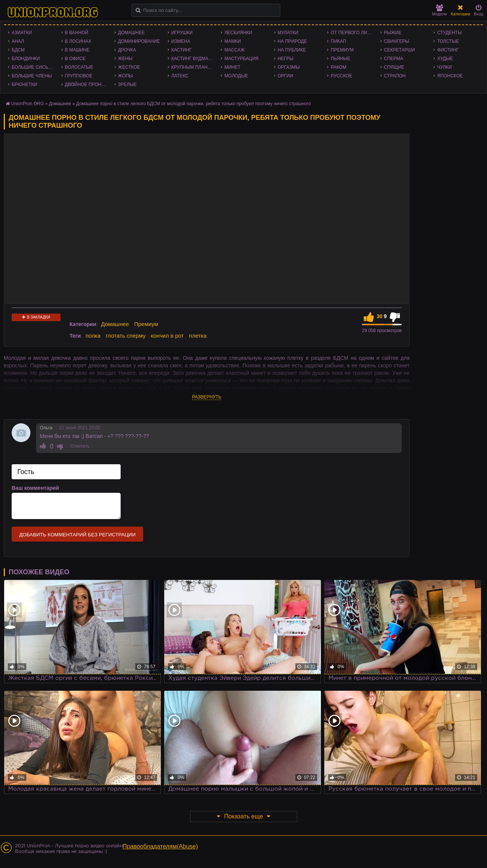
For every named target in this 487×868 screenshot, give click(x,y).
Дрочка (127, 50)
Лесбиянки (238, 33)
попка (93, 336)
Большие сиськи (33, 67)
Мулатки (288, 33)
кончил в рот (167, 336)
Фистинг (448, 50)
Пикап (338, 41)
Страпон (395, 76)
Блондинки (26, 59)
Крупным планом (193, 67)
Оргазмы (289, 67)
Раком (338, 67)
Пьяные (340, 59)
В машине (77, 50)
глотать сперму (126, 336)
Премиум (342, 50)
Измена (181, 41)
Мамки (233, 41)
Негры (286, 59)
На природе (292, 41)
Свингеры (397, 41)
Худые (445, 59)
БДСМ (18, 50)
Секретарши (399, 50)
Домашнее (131, 33)
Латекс (180, 76)
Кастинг (181, 50)
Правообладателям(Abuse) (160, 846)
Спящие (394, 67)
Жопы (125, 76)
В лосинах (78, 41)
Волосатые (79, 67)
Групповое (79, 76)
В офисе (75, 59)
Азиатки (22, 33)
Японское (450, 76)
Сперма (394, 59)
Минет (232, 67)
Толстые (448, 41)
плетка (198, 336)
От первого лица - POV (354, 33)
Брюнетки (24, 85)
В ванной (77, 33)
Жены (125, 59)
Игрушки (182, 33)
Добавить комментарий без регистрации (77, 535)
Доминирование (139, 41)
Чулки (444, 67)
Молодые (236, 76)
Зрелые (127, 85)
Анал (18, 41)
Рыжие (393, 33)
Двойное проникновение (88, 85)
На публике (292, 50)
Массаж (234, 50)
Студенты (449, 33)
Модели (440, 10)
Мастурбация (241, 59)
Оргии (285, 76)
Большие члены (32, 76)
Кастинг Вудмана (193, 59)
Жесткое (129, 67)
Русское (341, 76)
